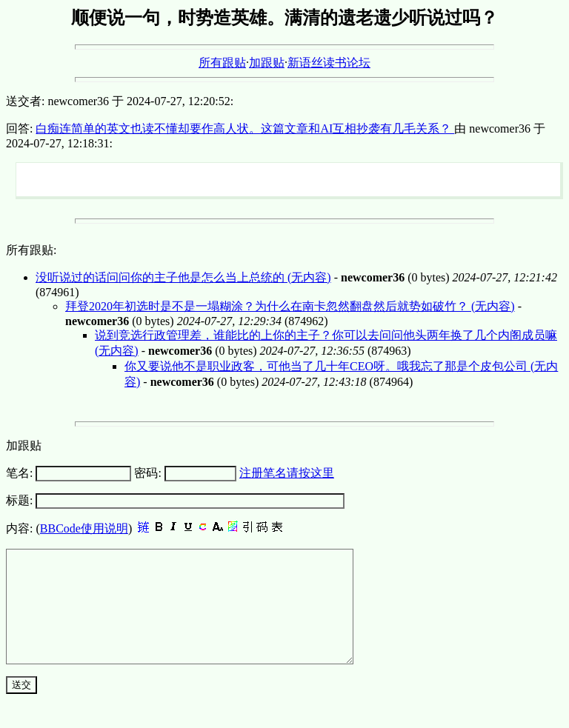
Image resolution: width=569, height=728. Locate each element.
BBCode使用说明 (84, 528)
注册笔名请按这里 (287, 473)
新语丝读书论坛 (329, 63)
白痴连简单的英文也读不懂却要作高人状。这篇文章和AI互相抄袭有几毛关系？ (245, 128)
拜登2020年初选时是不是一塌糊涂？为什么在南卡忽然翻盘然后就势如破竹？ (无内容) (290, 306)
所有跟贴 (222, 63)
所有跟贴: (31, 250)
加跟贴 (267, 63)
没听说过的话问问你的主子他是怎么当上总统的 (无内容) (183, 277)
